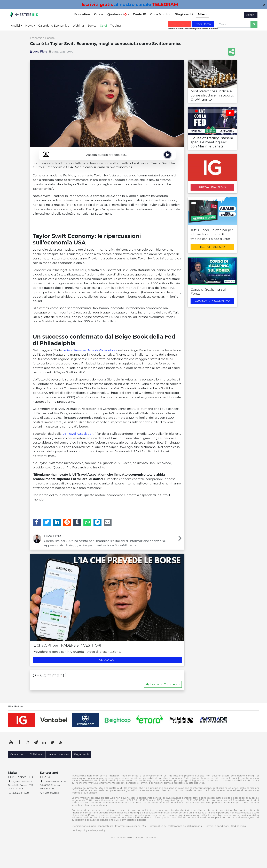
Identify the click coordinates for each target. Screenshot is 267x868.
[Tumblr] (77, 522)
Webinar (78, 26)
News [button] (29, 26)
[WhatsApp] (87, 522)
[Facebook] (37, 522)
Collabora (36, 754)
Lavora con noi (58, 754)
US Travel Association (78, 434)
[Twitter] (47, 522)
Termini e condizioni (217, 826)
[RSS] (61, 742)
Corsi (103, 26)
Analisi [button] (16, 26)
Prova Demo (203, 24)
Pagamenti (81, 754)
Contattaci (17, 754)
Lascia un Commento (163, 684)
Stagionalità (184, 14)
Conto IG (139, 14)
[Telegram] (97, 522)
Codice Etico (239, 826)
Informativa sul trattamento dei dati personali (176, 826)
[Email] (108, 522)
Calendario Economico (54, 26)
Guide (99, 14)
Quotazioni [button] (117, 14)
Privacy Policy (97, 830)
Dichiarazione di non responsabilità (92, 826)
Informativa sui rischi (127, 826)
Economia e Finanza (42, 38)
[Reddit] (67, 522)
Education (82, 14)
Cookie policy (80, 830)
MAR (145, 826)
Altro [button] (202, 14)
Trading (116, 26)
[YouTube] (11, 742)
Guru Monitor (160, 14)
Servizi (92, 26)
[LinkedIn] (57, 522)
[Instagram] (28, 742)
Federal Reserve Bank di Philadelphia (90, 350)
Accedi (251, 15)
